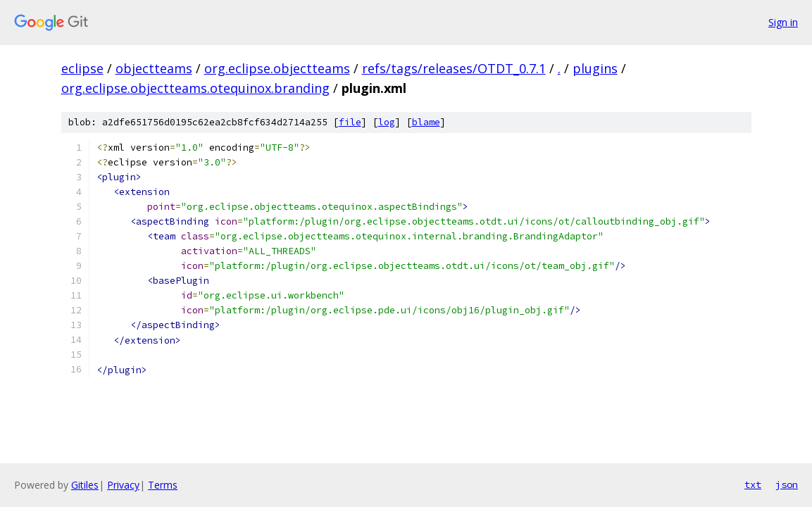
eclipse (82, 68)
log (387, 122)
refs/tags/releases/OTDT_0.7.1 (454, 68)
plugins (595, 68)
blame (426, 122)
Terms (163, 485)
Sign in (783, 22)
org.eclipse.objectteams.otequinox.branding (195, 88)
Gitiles (85, 485)
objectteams (154, 68)
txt (753, 484)
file (350, 122)
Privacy (123, 485)
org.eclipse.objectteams (277, 68)
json (787, 484)
